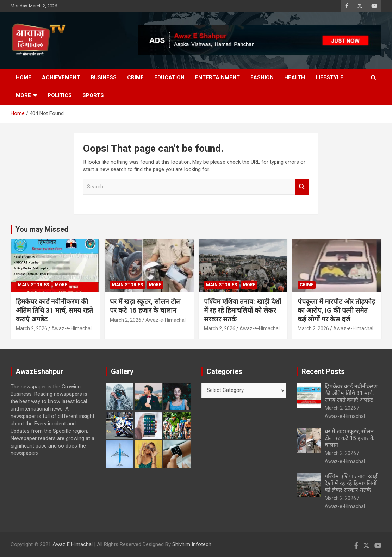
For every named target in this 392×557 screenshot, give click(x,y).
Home (24, 77)
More (23, 95)
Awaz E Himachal (73, 544)
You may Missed (42, 229)
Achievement (61, 77)
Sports (93, 95)
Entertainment (217, 77)
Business (104, 77)
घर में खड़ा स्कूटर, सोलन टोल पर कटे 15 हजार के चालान (145, 306)
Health (295, 77)
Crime (135, 77)
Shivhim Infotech (192, 544)
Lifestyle (329, 77)
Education (169, 77)
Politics (60, 95)
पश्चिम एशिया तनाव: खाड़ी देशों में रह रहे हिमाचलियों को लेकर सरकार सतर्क (242, 310)
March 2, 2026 (32, 328)
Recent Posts (323, 371)
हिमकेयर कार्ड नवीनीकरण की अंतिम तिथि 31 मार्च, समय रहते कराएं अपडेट (54, 310)
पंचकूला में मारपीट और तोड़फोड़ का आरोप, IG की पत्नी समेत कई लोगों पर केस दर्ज (336, 310)
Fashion (262, 77)
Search (302, 187)
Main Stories (33, 285)
